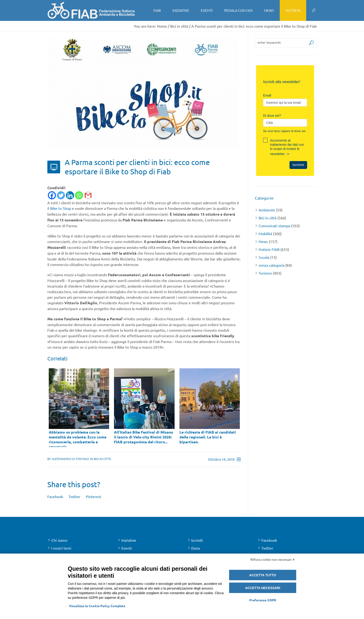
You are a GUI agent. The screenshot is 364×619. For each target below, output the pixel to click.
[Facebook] (52, 195)
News (263, 241)
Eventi (127, 548)
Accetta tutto (263, 575)
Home (162, 26)
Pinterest (94, 496)
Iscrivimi (298, 165)
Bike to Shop (61, 208)
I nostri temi (61, 548)
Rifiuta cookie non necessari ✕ (273, 559)
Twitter (74, 496)
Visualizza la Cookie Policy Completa (97, 606)
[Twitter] (61, 195)
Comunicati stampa (274, 226)
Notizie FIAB (269, 249)
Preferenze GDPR (263, 600)
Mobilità (265, 233)
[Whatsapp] (79, 195)
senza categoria (271, 265)
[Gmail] (88, 195)
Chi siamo (59, 540)
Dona (196, 548)
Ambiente (267, 210)
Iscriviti (197, 540)
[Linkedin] (70, 195)
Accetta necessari (263, 588)
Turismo (265, 273)
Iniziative (129, 540)
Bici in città (179, 26)
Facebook (55, 496)
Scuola (264, 257)
